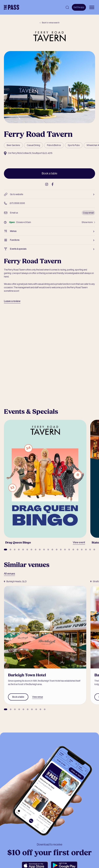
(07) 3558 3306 (14, 203)
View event (79, 542)
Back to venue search (49, 23)
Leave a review (12, 301)
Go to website (49, 194)
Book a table (49, 173)
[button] (5, 550)
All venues (9, 574)
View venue (38, 697)
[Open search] (67, 7)
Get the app (79, 7)
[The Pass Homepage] (12, 7)
